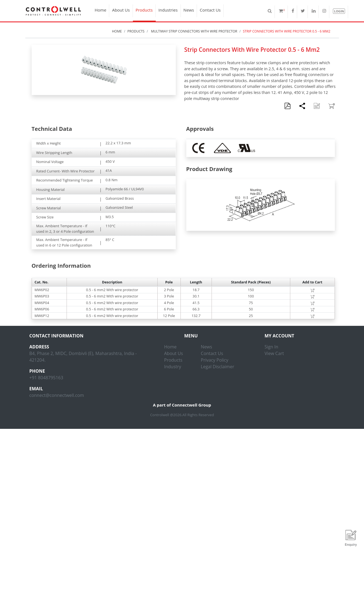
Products (144, 10)
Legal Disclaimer (217, 367)
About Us (121, 10)
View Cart (274, 353)
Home (100, 10)
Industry (173, 367)
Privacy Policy (215, 360)
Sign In (272, 347)
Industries (168, 10)
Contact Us (210, 10)
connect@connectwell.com (57, 395)
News (189, 10)
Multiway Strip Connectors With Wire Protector (194, 31)
